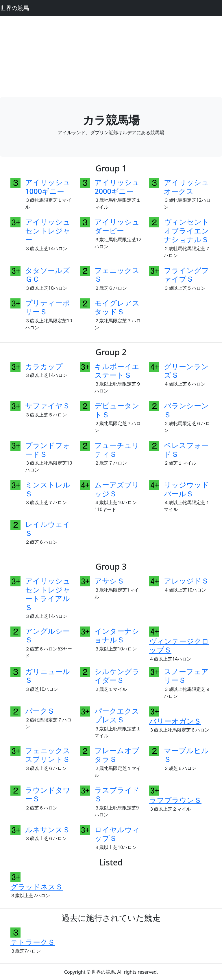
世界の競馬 (14, 8)
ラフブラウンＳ (175, 800)
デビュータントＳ (117, 410)
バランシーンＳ (186, 410)
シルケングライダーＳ (117, 676)
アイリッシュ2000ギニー (117, 186)
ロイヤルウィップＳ (117, 834)
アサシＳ (109, 581)
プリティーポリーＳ (48, 307)
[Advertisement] (111, 57)
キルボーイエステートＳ (117, 371)
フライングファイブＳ (186, 274)
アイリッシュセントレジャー (48, 230)
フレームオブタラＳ (117, 755)
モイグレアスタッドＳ (117, 307)
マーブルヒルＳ (186, 755)
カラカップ (44, 366)
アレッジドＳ (186, 581)
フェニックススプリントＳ (48, 755)
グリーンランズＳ (186, 371)
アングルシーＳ (48, 635)
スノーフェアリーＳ (186, 676)
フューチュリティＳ (117, 449)
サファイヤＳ (48, 405)
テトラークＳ (33, 942)
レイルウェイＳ (48, 528)
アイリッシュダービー (117, 226)
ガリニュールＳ (48, 676)
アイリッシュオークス (186, 186)
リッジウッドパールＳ (186, 489)
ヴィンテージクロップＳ (179, 645)
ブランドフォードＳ (48, 449)
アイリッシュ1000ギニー (48, 186)
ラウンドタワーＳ (48, 794)
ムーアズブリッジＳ (117, 489)
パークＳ (40, 711)
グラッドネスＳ (37, 887)
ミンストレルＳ (48, 489)
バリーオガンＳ (175, 721)
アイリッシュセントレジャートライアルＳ (48, 594)
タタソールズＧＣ (48, 274)
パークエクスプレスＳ (117, 715)
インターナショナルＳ (117, 635)
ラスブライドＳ (117, 794)
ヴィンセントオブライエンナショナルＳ (186, 230)
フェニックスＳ (117, 274)
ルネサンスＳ (48, 829)
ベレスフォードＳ (186, 449)
